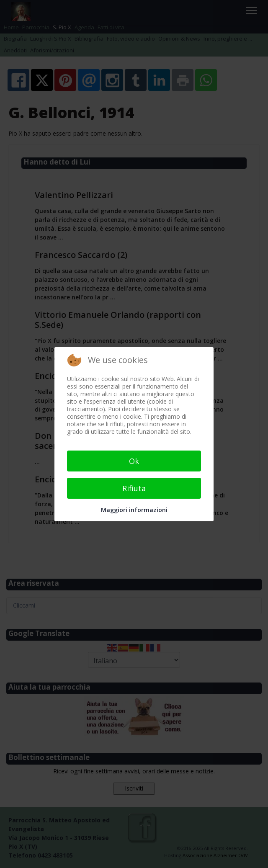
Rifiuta (134, 488)
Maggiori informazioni (134, 510)
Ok (134, 461)
